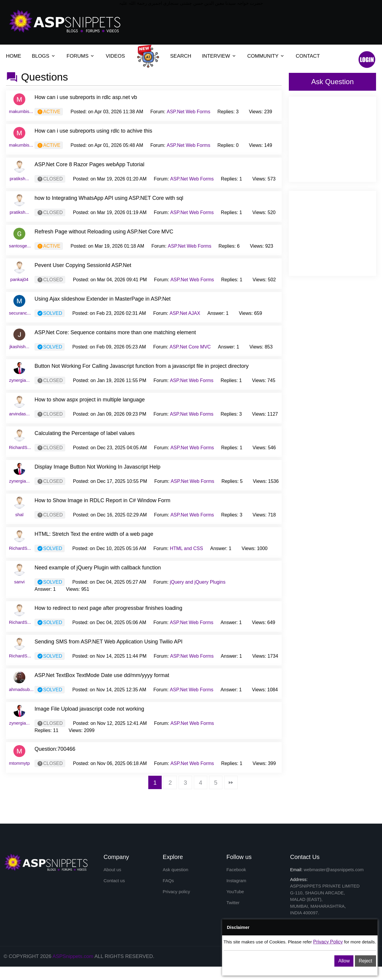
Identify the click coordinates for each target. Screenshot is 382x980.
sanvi (19, 582)
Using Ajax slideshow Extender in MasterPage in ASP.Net (103, 299)
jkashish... (20, 347)
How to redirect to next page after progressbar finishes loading (108, 608)
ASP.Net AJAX (185, 313)
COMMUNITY (263, 56)
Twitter (233, 903)
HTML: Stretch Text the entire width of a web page (94, 534)
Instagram (236, 881)
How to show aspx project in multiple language (90, 400)
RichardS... (20, 447)
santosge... (20, 246)
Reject (365, 961)
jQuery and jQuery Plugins (198, 582)
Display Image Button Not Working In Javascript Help (98, 467)
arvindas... (19, 414)
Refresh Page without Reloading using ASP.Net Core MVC (104, 232)
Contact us (114, 881)
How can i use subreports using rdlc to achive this (93, 131)
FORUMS (78, 56)
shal (19, 515)
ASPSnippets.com (73, 956)
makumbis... (21, 111)
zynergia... (19, 380)
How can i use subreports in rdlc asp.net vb (86, 97)
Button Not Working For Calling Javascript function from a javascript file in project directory (142, 366)
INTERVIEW (216, 56)
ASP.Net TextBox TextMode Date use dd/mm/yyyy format (102, 675)
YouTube (235, 892)
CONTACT (308, 56)
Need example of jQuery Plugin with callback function (98, 568)
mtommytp (19, 763)
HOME (14, 56)
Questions (45, 77)
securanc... (20, 313)
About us (112, 870)
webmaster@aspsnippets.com (334, 870)
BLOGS (41, 56)
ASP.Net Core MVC (190, 347)
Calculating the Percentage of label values (85, 433)
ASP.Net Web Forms (188, 112)
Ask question (176, 870)
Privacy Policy (328, 942)
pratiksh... (19, 179)
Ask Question (332, 82)
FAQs (169, 881)
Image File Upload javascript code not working (89, 709)
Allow (344, 961)
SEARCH (181, 56)
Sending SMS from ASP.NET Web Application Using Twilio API (109, 642)
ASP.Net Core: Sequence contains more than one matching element (115, 332)
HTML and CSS (186, 548)
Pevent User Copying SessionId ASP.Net (83, 265)
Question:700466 (55, 749)
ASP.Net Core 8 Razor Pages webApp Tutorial (89, 164)
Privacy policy (177, 892)
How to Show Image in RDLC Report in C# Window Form (102, 500)
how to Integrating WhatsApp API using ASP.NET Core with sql (109, 198)
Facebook (236, 870)
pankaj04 (20, 279)
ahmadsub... (21, 689)
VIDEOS (115, 56)
